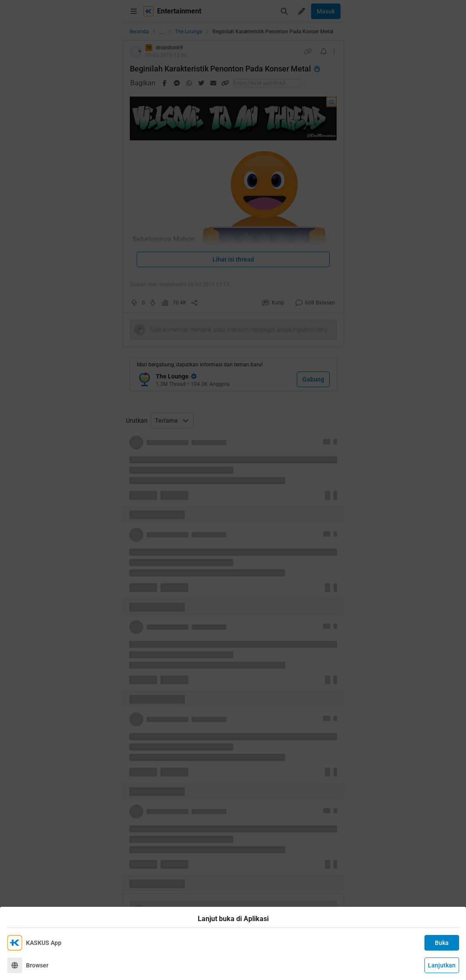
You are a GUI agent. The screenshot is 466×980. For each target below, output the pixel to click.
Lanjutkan (442, 965)
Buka (442, 943)
